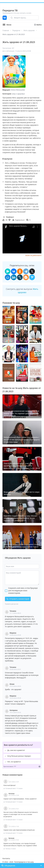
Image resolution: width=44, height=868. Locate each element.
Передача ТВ (10, 10)
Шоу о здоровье (18, 94)
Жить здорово (29, 30)
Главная (6, 30)
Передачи (16, 30)
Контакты (6, 858)
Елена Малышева (18, 90)
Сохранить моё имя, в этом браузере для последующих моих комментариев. (23, 591)
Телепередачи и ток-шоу (24, 862)
